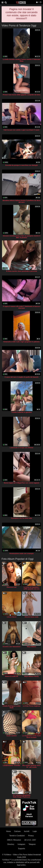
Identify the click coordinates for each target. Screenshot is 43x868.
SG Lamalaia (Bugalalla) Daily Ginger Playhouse (22, 796)
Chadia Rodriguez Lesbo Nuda (12, 707)
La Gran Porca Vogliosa (31, 706)
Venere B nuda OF (12, 676)
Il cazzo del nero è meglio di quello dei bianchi (22, 377)
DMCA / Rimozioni (14, 840)
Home (8, 831)
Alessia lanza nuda (31, 617)
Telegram (32, 844)
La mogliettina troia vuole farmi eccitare (31, 737)
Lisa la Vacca (12, 617)
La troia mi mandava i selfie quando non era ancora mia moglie (31, 589)
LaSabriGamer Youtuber (12, 765)
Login (35, 831)
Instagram (21, 844)
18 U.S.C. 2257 (30, 840)
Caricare (17, 831)
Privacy (31, 836)
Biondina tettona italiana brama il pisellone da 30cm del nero (21, 201)
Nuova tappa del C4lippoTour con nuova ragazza (22, 483)
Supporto (21, 849)
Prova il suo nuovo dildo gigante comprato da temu (21, 95)
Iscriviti (27, 831)
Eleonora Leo (12, 587)
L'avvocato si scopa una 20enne (21, 448)
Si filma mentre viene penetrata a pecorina (21, 271)
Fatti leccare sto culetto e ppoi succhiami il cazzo (21, 130)
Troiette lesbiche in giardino (21, 412)
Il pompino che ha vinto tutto (21, 518)
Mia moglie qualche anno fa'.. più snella (31, 766)
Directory (11, 844)
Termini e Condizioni (17, 836)
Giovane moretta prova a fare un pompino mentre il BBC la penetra (21, 237)
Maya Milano (31, 647)
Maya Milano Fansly (31, 676)
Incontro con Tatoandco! (12, 647)
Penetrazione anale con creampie (21, 554)
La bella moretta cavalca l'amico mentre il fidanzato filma (21, 60)
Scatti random (12, 736)
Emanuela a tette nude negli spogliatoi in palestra (21, 342)
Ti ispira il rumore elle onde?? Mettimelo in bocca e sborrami (22, 307)
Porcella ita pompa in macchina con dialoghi (22, 165)
